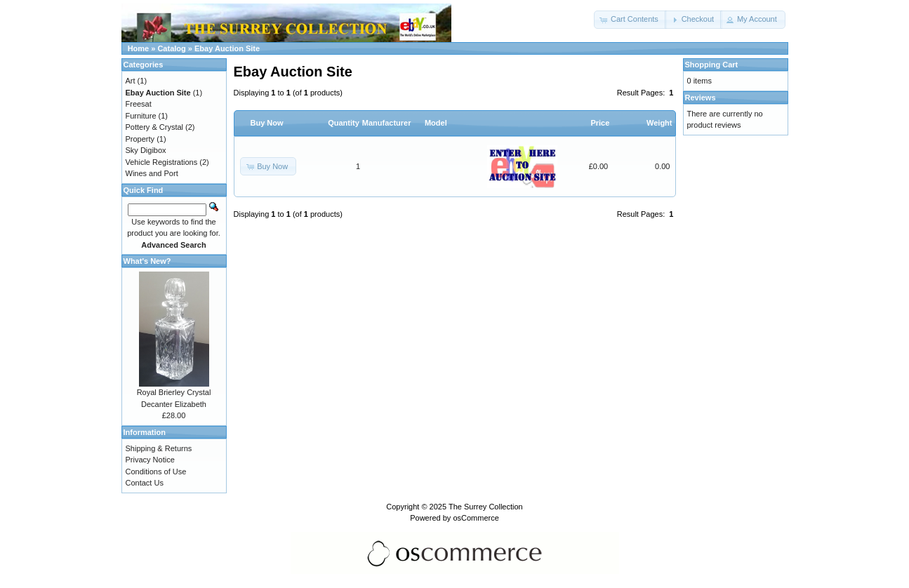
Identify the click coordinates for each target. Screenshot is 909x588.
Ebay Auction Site (227, 48)
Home (139, 48)
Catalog (171, 48)
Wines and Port (152, 173)
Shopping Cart (712, 65)
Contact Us (145, 483)
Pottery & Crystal (155, 127)
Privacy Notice (150, 460)
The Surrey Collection (486, 507)
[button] (630, 20)
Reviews (701, 98)
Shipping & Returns (159, 448)
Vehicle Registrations (162, 162)
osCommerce (476, 518)
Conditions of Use (156, 472)
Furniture (141, 116)
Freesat (139, 104)
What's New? (147, 261)
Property (140, 139)
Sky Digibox (146, 150)
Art (131, 81)
